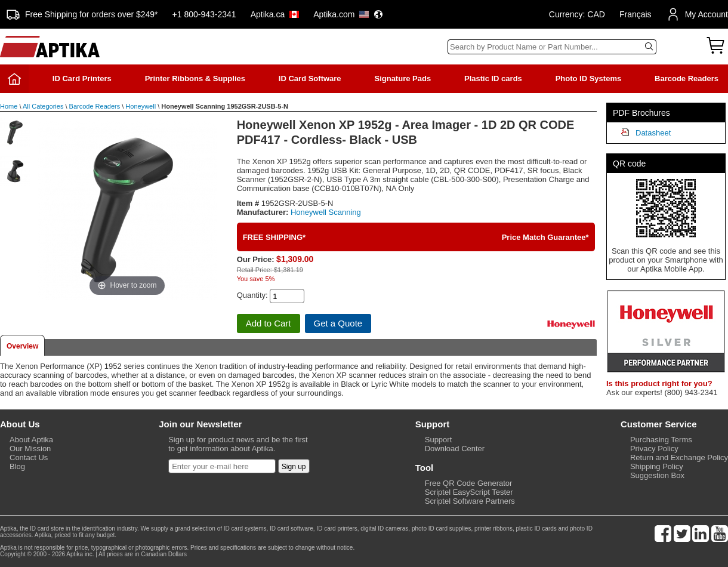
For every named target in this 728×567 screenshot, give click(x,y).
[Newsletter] (222, 466)
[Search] (552, 47)
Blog (17, 466)
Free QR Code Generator (469, 483)
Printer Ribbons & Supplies (195, 78)
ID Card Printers (82, 78)
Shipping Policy (657, 466)
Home (9, 106)
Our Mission (30, 449)
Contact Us (29, 457)
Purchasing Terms (661, 440)
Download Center (455, 449)
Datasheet (653, 133)
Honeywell (141, 106)
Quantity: (252, 295)
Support (439, 440)
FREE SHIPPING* (274, 237)
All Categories (43, 106)
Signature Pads (402, 78)
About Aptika (31, 440)
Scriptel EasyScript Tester (469, 492)
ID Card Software (310, 78)
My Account (697, 14)
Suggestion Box (657, 475)
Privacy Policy (654, 449)
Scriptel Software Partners (470, 501)
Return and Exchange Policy (679, 457)
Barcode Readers (687, 78)
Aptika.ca (275, 14)
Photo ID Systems (589, 78)
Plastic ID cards (493, 78)
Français (636, 14)
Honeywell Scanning (326, 212)
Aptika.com (348, 14)
